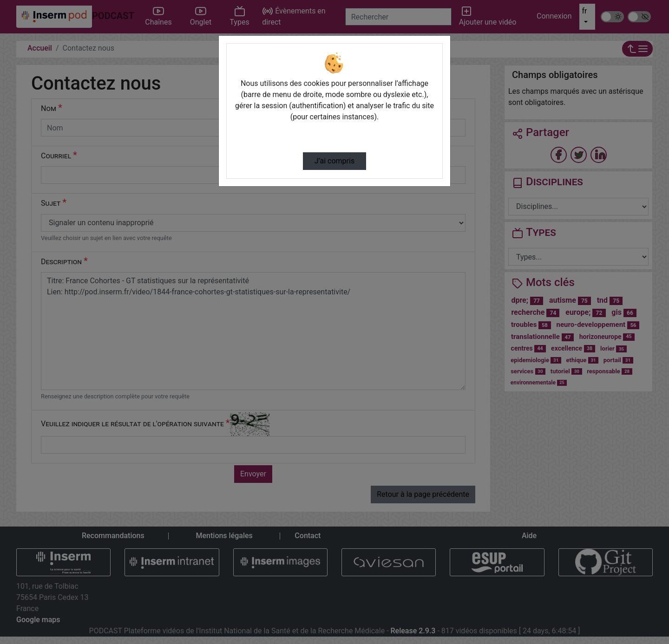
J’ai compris (334, 161)
